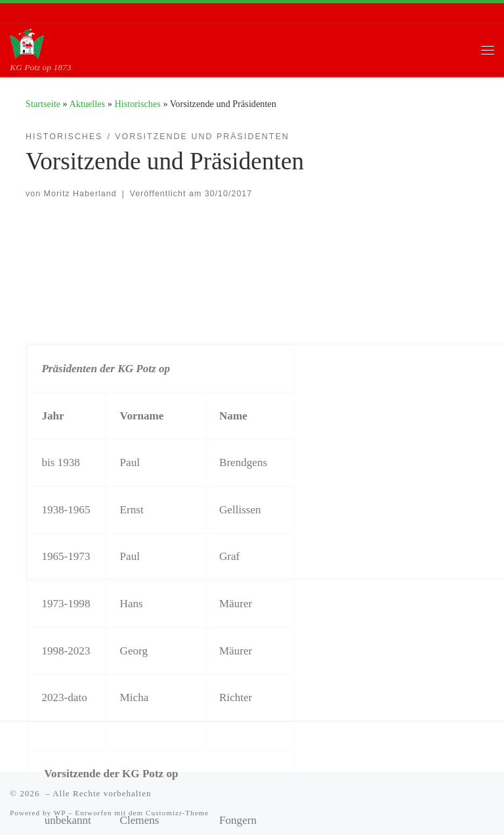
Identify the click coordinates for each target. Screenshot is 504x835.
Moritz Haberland (80, 194)
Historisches (137, 104)
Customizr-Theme (177, 813)
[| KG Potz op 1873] (27, 42)
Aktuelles (88, 104)
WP (60, 813)
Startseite (43, 104)
